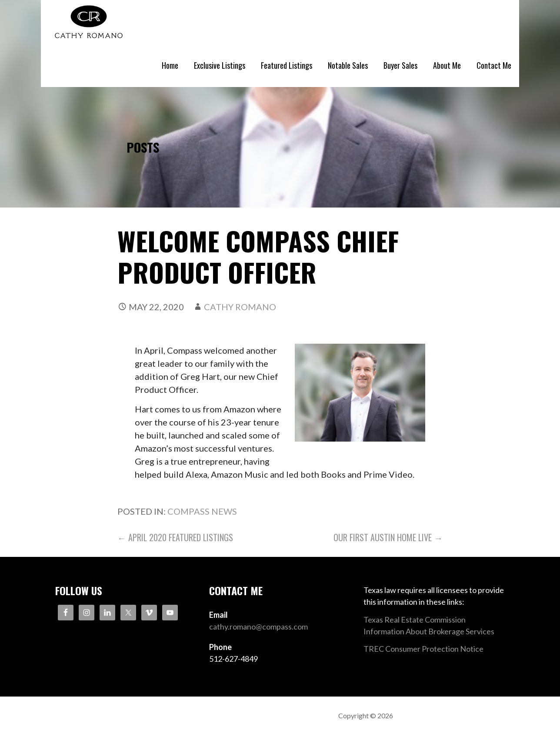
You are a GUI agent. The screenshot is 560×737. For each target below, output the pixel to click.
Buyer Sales (400, 65)
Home (170, 65)
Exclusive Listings (220, 65)
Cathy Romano (240, 307)
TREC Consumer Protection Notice (423, 649)
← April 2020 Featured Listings (175, 537)
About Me (447, 65)
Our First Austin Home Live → (388, 537)
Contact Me (494, 65)
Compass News (202, 511)
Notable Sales (348, 65)
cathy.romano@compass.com (258, 626)
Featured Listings (287, 65)
